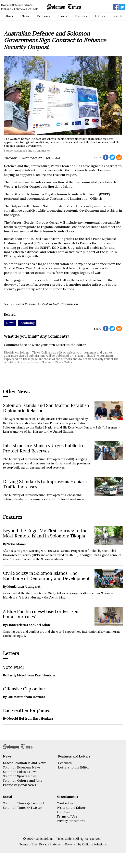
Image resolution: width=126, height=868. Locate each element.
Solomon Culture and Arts (23, 780)
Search (117, 16)
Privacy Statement (71, 821)
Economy (44, 16)
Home (10, 16)
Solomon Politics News (20, 772)
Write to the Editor (71, 808)
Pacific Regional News (19, 785)
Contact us (65, 803)
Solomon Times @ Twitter (23, 808)
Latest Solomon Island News (25, 763)
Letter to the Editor (71, 345)
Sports (62, 16)
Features (81, 16)
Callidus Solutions (94, 844)
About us (63, 812)
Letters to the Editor (74, 767)
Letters (100, 16)
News (25, 16)
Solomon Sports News (20, 776)
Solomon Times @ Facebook (24, 803)
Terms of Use (67, 816)
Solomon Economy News (22, 767)
